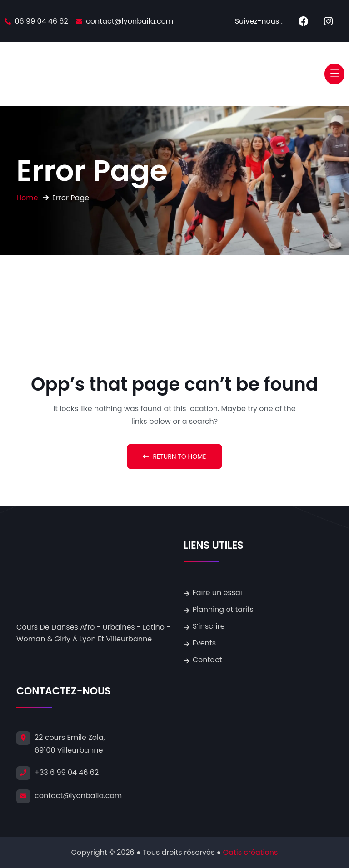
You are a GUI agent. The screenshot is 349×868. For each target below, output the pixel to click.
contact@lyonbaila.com (78, 796)
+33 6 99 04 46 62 (67, 772)
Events (204, 643)
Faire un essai (217, 593)
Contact (207, 660)
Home (27, 198)
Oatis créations (251, 852)
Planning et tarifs (223, 609)
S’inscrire (209, 626)
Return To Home (174, 456)
